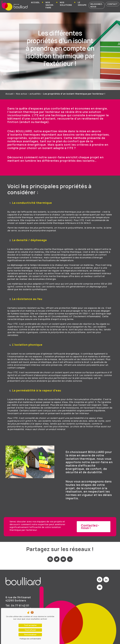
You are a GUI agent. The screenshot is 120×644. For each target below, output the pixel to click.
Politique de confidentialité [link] (30, 639)
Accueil (35, 2)
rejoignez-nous (97, 5)
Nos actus (22, 94)
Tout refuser (30, 630)
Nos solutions (66, 4)
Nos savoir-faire (50, 5)
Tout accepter (30, 625)
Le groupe (82, 4)
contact (112, 4)
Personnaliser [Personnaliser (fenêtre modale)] (30, 635)
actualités (35, 94)
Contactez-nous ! (90, 527)
